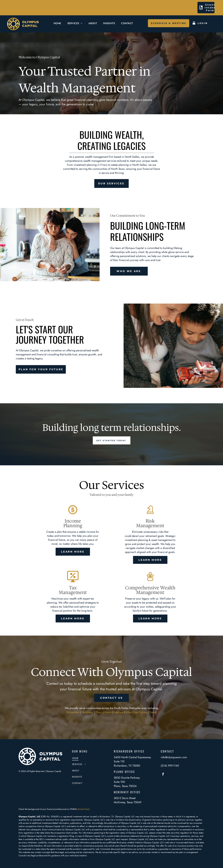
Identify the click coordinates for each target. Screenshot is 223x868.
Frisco (108, 712)
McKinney (87, 712)
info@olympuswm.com (174, 757)
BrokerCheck (84, 809)
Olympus (133, 839)
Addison (119, 712)
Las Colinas (141, 712)
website (84, 839)
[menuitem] (57, 23)
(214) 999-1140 (170, 766)
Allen (129, 712)
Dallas (153, 712)
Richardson (73, 712)
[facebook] (163, 775)
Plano (99, 712)
